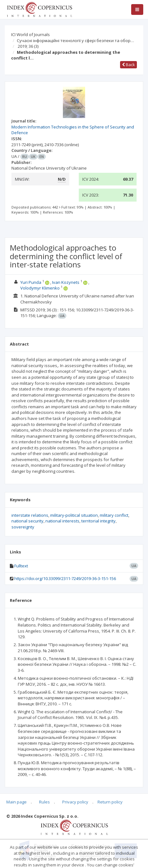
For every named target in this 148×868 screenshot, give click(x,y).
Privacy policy (75, 802)
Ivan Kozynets (66, 282)
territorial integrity (98, 521)
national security (27, 521)
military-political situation (74, 515)
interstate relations (30, 515)
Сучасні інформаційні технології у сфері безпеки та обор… (75, 41)
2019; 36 (28, 46)
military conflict (114, 515)
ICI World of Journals (30, 34)
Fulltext (21, 566)
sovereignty (23, 527)
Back (128, 65)
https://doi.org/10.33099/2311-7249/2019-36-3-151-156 (65, 578)
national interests (62, 521)
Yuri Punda (31, 282)
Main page (17, 802)
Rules (44, 802)
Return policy (110, 802)
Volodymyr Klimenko (40, 288)
